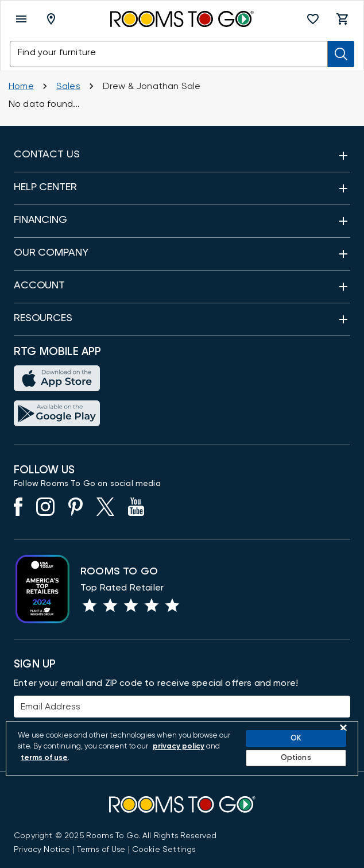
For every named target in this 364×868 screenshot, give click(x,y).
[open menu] (21, 19)
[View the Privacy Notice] (42, 850)
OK (296, 738)
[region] (182, 749)
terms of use (44, 758)
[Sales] (68, 86)
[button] (313, 19)
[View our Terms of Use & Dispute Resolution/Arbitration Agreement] (101, 850)
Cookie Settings (164, 850)
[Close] (343, 728)
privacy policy (179, 747)
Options (296, 758)
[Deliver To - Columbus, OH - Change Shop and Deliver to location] (53, 19)
